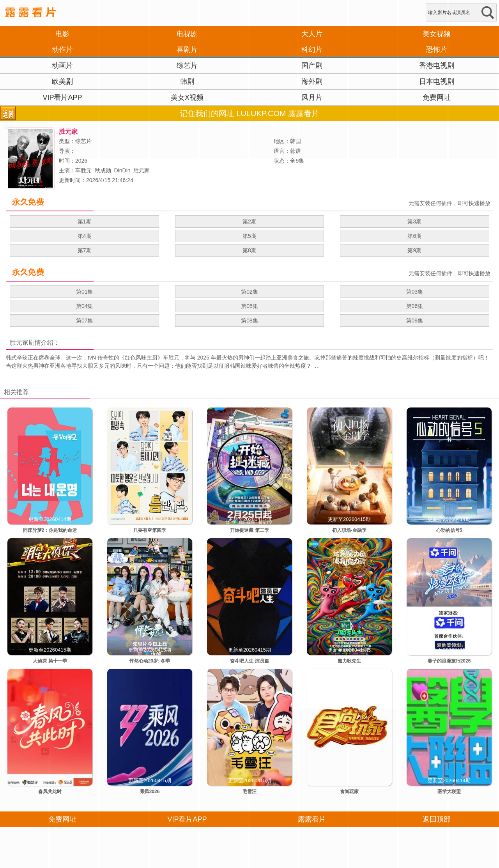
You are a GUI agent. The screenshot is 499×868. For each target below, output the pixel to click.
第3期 (414, 221)
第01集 (85, 292)
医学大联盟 (449, 792)
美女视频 (437, 34)
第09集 (415, 321)
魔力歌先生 (349, 661)
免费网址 (437, 97)
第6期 (414, 236)
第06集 (415, 306)
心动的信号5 (449, 530)
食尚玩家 (349, 792)
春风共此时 (50, 792)
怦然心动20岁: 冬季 (150, 661)
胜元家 (142, 170)
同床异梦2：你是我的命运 (50, 530)
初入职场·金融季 (349, 530)
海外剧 (312, 81)
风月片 (312, 97)
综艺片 (187, 66)
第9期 (414, 250)
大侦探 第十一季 (50, 661)
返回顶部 (437, 819)
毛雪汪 (249, 792)
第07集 (85, 321)
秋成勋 (103, 170)
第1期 (85, 221)
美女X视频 (187, 97)
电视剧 (187, 34)
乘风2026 (150, 792)
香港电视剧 (437, 66)
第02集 (249, 292)
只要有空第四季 (150, 530)
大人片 (312, 34)
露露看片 (312, 819)
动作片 (62, 50)
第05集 (249, 306)
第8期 (249, 250)
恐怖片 (437, 50)
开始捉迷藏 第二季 (249, 530)
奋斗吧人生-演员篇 (249, 661)
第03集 (415, 292)
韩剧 (187, 81)
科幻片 (312, 50)
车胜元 (83, 170)
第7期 (85, 250)
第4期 (85, 236)
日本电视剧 (437, 81)
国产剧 (312, 66)
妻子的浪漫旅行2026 (449, 661)
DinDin (122, 170)
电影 (62, 34)
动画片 (62, 66)
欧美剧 (62, 81)
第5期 (249, 236)
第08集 (249, 321)
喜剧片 (187, 50)
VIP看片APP (62, 97)
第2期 (249, 221)
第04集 (85, 306)
